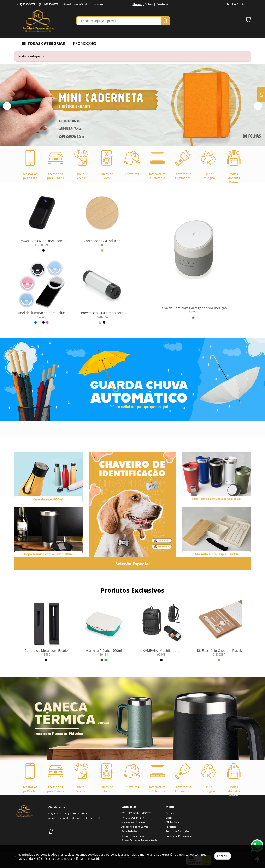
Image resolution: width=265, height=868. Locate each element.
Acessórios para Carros (135, 827)
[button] (7, 106)
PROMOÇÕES (85, 43)
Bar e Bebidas (129, 831)
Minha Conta (237, 4)
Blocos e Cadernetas (133, 836)
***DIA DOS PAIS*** (134, 818)
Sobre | (150, 4)
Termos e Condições (178, 831)
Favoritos (171, 827)
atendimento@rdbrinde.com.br (85, 4)
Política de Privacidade (179, 836)
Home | (138, 4)
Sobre (169, 818)
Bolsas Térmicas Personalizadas (140, 840)
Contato (162, 4)
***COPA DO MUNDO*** (136, 813)
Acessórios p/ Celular (134, 822)
